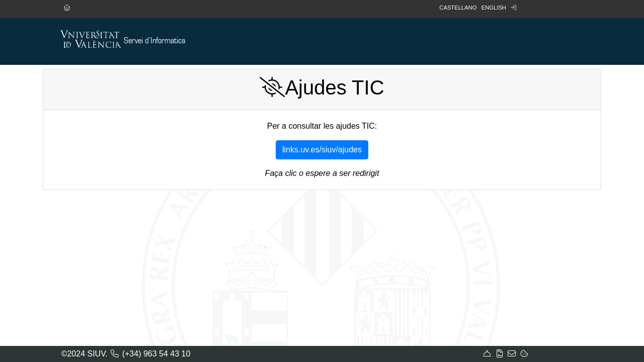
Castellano (458, 8)
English (494, 8)
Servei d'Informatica (154, 41)
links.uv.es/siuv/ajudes (322, 150)
